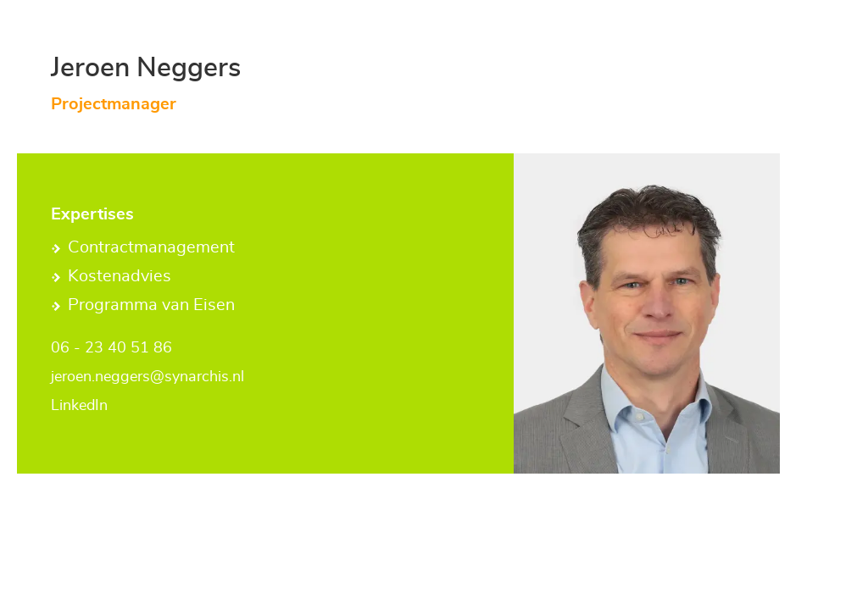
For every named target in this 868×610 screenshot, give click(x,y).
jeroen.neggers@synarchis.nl (147, 377)
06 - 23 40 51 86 (111, 348)
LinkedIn (79, 406)
